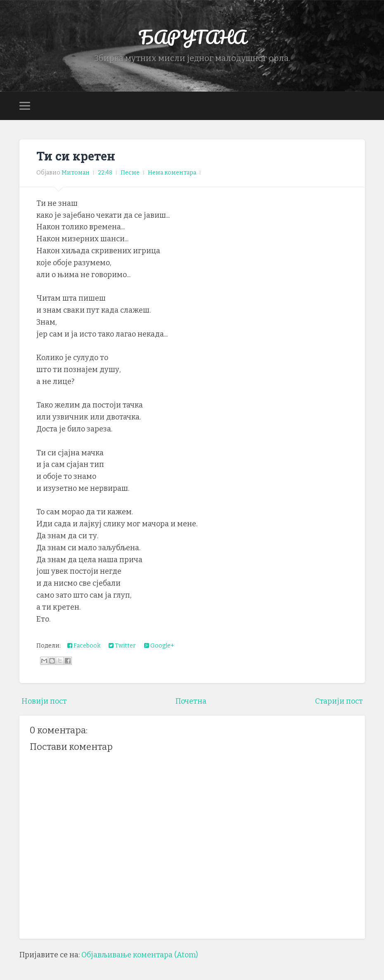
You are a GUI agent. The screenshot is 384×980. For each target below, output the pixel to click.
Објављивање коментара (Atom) (140, 955)
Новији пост (44, 701)
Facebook (84, 646)
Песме (130, 173)
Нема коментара (172, 173)
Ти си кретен (76, 156)
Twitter (122, 646)
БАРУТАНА (192, 37)
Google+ (159, 646)
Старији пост (339, 701)
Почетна (191, 701)
